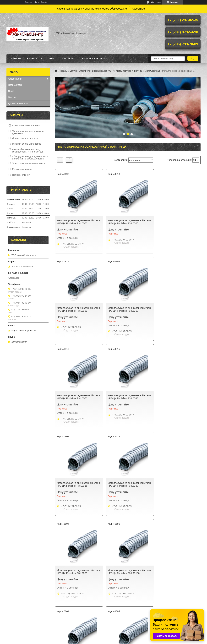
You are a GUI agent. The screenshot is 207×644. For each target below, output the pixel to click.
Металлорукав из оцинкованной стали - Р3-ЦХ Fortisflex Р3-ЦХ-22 (76, 572)
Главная (15, 58)
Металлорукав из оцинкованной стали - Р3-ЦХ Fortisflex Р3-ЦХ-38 (175, 309)
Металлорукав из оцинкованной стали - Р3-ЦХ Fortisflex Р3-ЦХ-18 (175, 484)
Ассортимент (140, 9)
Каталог (32, 58)
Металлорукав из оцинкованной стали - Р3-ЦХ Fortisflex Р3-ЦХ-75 (175, 397)
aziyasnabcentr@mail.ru (23, 331)
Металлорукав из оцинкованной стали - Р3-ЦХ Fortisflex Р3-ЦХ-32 (175, 222)
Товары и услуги (68, 71)
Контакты (68, 58)
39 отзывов (156, 2)
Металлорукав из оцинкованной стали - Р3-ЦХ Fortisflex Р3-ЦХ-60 (76, 222)
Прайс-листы (15, 85)
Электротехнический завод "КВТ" (96, 71)
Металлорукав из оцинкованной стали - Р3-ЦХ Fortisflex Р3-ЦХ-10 (125, 484)
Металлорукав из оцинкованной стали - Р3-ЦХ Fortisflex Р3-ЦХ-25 (125, 222)
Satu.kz (117, 638)
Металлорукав (152, 71)
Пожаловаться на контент (115, 641)
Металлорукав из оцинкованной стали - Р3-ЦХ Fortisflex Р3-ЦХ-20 (125, 397)
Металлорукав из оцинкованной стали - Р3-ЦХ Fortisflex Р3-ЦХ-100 (76, 484)
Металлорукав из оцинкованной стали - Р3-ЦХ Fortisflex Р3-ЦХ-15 (76, 397)
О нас (51, 58)
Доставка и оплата (93, 58)
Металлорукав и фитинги (129, 71)
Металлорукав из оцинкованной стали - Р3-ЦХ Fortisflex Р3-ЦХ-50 (125, 309)
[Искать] (193, 58)
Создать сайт (31, 2)
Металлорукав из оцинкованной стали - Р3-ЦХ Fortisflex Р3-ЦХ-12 (76, 309)
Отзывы (12, 97)
